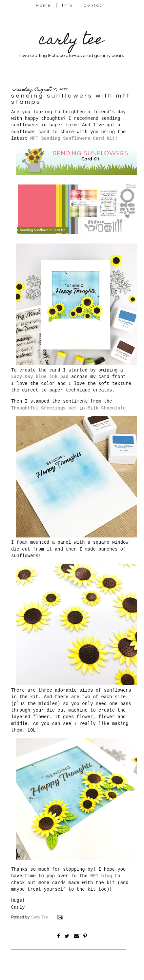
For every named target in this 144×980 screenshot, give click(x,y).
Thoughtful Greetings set (44, 408)
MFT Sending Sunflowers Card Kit (72, 138)
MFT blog (101, 876)
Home (43, 5)
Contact (94, 5)
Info (67, 5)
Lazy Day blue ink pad (40, 377)
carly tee (71, 41)
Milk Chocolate (107, 408)
